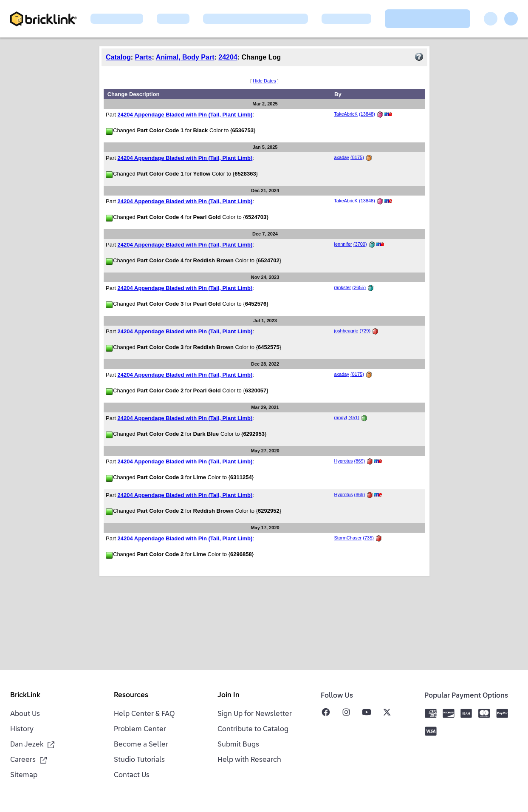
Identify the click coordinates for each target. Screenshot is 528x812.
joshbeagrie (346, 331)
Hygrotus (343, 461)
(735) (368, 538)
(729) (365, 331)
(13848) (367, 114)
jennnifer (343, 244)
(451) (354, 417)
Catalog (118, 57)
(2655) (359, 287)
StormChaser (348, 538)
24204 (228, 57)
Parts (143, 57)
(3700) (360, 244)
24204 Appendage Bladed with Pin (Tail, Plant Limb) (185, 115)
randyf (340, 417)
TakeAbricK (346, 114)
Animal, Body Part (185, 57)
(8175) (357, 157)
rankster (342, 287)
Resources (131, 696)
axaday (341, 157)
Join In (229, 696)
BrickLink (25, 696)
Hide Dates (264, 81)
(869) (360, 461)
